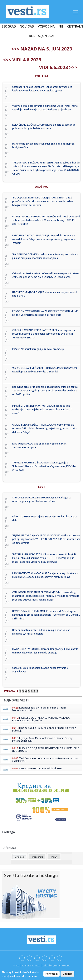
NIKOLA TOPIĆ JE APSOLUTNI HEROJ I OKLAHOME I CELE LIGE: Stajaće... (45, 750)
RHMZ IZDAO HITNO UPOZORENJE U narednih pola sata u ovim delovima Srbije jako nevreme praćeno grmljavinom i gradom (44, 239)
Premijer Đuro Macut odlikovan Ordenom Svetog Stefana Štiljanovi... (42, 739)
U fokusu (19, 857)
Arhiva (54, 857)
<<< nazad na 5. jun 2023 (42, 49)
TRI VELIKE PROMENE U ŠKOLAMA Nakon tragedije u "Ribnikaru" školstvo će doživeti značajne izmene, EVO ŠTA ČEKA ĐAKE (44, 466)
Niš (61, 26)
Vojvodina (46, 26)
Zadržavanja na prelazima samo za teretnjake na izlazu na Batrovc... (46, 760)
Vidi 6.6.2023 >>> (58, 67)
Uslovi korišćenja (51, 966)
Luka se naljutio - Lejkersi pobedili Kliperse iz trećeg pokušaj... (44, 729)
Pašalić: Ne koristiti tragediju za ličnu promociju (38, 349)
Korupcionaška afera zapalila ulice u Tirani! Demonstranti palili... (39, 709)
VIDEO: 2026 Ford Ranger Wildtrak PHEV (41, 768)
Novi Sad (27, 26)
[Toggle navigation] (75, 12)
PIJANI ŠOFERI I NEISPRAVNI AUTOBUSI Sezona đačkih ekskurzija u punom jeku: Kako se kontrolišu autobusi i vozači (42, 410)
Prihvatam (51, 974)
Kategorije (37, 857)
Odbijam (67, 974)
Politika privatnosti (31, 966)
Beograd (9, 26)
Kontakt (66, 966)
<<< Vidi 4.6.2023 (22, 60)
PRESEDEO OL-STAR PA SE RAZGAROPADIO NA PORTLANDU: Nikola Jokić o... (41, 719)
